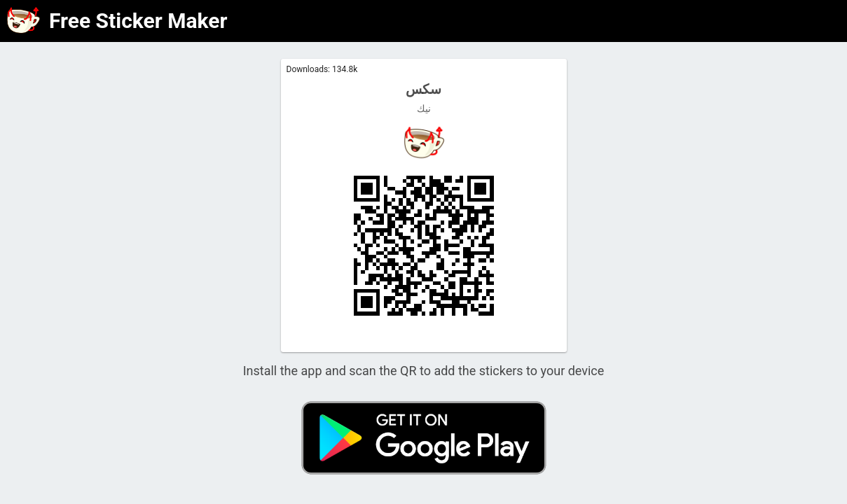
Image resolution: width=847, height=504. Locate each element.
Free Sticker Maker (138, 21)
